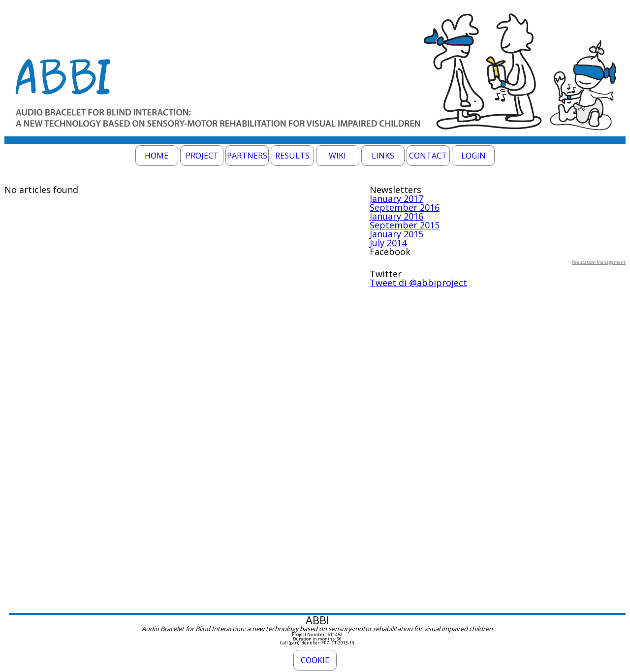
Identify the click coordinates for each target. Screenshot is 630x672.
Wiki (337, 156)
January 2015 (396, 234)
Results (292, 156)
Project (202, 156)
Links (383, 156)
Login (473, 156)
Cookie (315, 660)
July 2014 (388, 243)
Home (157, 156)
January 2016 (396, 216)
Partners (247, 156)
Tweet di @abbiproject (418, 283)
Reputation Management (599, 262)
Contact (428, 156)
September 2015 (405, 225)
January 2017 (396, 198)
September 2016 (405, 207)
